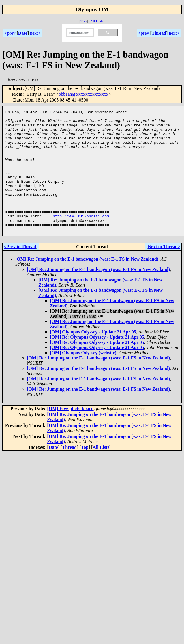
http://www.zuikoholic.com (81, 238)
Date (23, 33)
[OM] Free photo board (71, 433)
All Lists (97, 21)
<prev (10, 33)
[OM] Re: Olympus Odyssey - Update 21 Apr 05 (97, 361)
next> (35, 33)
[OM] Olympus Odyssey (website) (83, 377)
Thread (159, 33)
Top (83, 21)
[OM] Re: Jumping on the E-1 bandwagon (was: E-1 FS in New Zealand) (87, 283)
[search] (80, 33)
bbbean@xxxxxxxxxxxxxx (83, 94)
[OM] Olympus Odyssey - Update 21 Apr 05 (93, 356)
